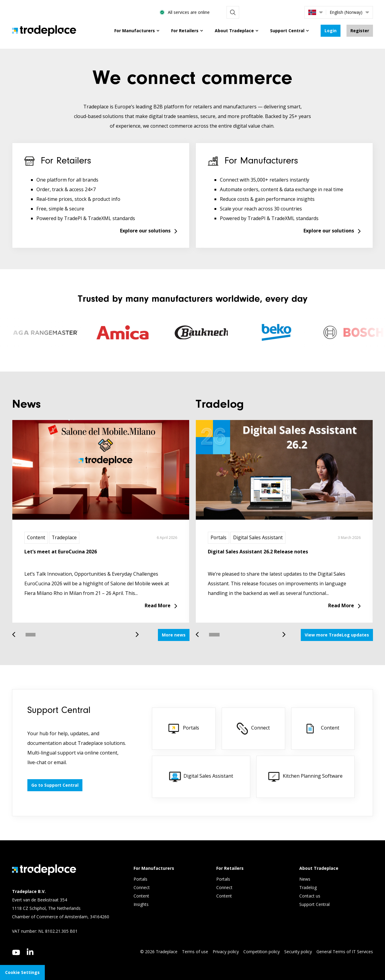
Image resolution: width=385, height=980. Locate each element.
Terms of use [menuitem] (195, 952)
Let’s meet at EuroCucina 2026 (61, 552)
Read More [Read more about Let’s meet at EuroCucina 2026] (158, 606)
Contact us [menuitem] (310, 896)
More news (174, 635)
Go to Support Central (55, 785)
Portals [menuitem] (140, 879)
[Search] (292, 12)
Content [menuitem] (142, 896)
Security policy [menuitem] (298, 952)
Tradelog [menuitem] (309, 888)
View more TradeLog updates (337, 635)
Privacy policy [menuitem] (226, 952)
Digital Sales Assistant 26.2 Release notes (258, 552)
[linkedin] (30, 952)
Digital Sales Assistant (258, 538)
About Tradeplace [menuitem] (234, 31)
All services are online (250, 12)
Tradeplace (65, 538)
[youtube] (16, 952)
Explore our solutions (145, 231)
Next (135, 632)
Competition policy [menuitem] (262, 952)
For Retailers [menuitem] (185, 31)
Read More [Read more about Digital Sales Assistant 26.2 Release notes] (341, 606)
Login (331, 31)
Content (36, 538)
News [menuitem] (305, 879)
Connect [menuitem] (142, 888)
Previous (16, 632)
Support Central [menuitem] (287, 31)
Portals (219, 538)
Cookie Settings (22, 972)
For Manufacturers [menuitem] (135, 31)
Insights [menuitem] (142, 905)
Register (360, 31)
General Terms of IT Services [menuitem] (345, 952)
